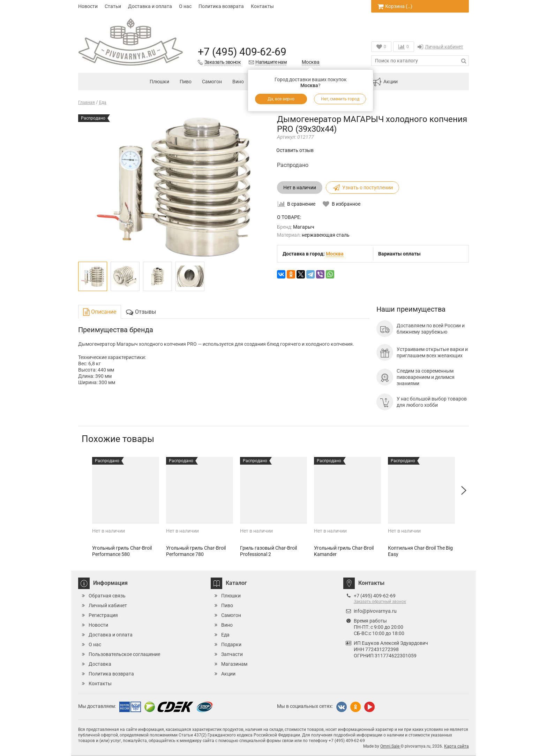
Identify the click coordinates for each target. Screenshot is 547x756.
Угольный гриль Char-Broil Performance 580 (122, 551)
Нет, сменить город (340, 99)
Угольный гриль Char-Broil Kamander (344, 551)
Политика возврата (221, 6)
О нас (185, 6)
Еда (225, 635)
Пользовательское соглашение (124, 654)
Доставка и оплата (150, 6)
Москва (311, 62)
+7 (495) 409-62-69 (242, 52)
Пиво (186, 82)
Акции (385, 82)
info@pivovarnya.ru (375, 611)
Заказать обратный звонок (380, 602)
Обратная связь (107, 596)
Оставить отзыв (295, 150)
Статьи (113, 6)
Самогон (212, 82)
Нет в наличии (300, 188)
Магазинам (234, 664)
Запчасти (232, 654)
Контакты (262, 6)
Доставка (100, 664)
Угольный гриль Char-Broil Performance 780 (196, 551)
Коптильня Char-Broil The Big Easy (420, 551)
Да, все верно (281, 99)
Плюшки (159, 82)
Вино (238, 82)
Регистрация (103, 615)
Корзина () (395, 6)
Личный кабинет (440, 47)
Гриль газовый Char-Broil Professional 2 (268, 551)
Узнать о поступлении (362, 188)
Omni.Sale (390, 746)
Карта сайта (456, 746)
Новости (88, 6)
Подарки (231, 644)
